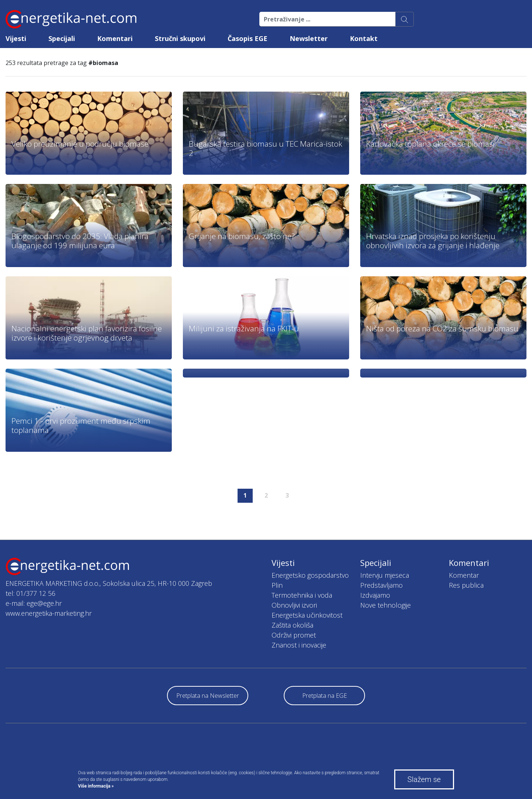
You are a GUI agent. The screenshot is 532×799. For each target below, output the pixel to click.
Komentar (464, 575)
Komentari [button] (115, 38)
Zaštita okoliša (292, 625)
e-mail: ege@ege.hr (34, 603)
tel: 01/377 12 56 (30, 593)
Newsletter (309, 38)
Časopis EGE (248, 38)
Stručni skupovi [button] (180, 38)
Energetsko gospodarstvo (310, 575)
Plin (277, 585)
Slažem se (424, 779)
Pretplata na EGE (325, 696)
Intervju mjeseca (385, 575)
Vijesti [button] (16, 38)
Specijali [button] (62, 38)
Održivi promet (294, 635)
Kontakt (364, 38)
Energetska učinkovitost (307, 615)
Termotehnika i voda (302, 595)
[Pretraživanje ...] (328, 19)
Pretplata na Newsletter (208, 696)
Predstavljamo (381, 585)
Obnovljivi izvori (294, 605)
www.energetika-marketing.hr (49, 613)
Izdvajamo (375, 595)
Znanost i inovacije (299, 645)
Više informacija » (96, 786)
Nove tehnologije (386, 605)
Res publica (466, 585)
